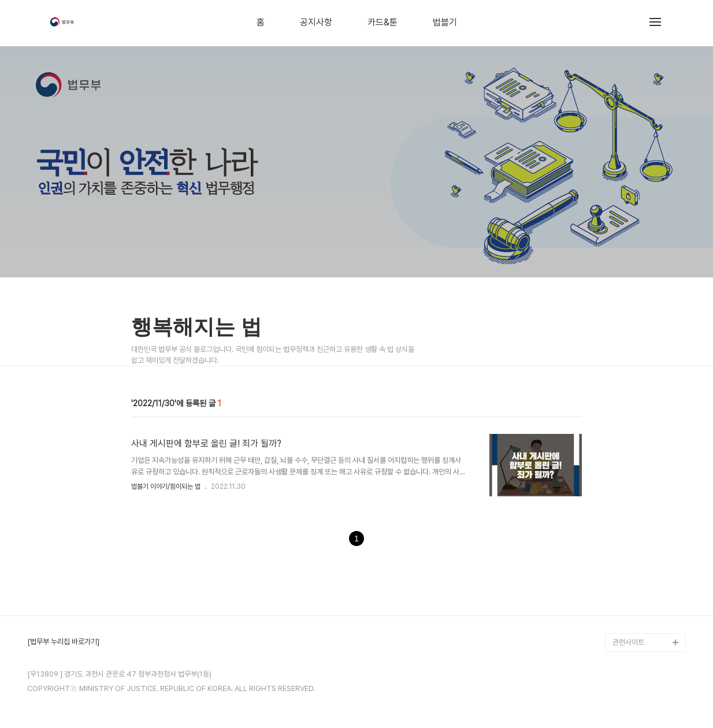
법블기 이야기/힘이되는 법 (166, 486)
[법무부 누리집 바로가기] (63, 642)
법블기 (445, 23)
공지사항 (316, 23)
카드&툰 (383, 23)
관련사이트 (628, 642)
